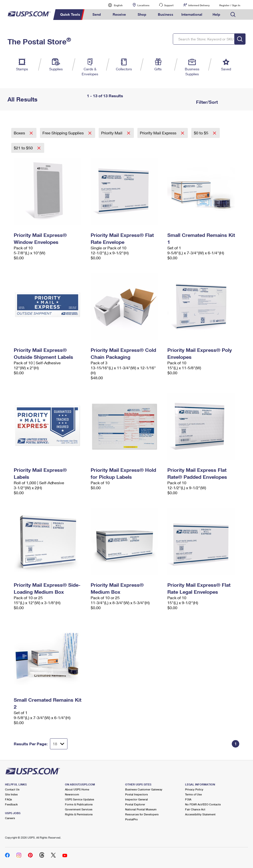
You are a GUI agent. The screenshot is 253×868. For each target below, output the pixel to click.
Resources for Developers (142, 814)
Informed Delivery (199, 5)
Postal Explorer (135, 804)
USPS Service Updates (80, 799)
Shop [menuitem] (142, 14)
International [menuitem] (192, 14)
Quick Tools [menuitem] (70, 14)
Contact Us (12, 789)
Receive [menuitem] (119, 14)
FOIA (188, 799)
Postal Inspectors (136, 794)
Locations (143, 5)
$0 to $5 (202, 133)
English (113, 5)
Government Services (79, 809)
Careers (10, 818)
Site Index (11, 794)
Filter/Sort (206, 102)
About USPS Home (77, 789)
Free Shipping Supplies (64, 133)
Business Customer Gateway (144, 789)
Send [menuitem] (97, 14)
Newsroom (72, 794)
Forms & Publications (79, 804)
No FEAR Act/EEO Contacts (203, 804)
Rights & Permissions (79, 814)
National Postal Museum (141, 809)
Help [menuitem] (216, 14)
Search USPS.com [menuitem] (233, 15)
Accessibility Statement (200, 814)
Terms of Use (193, 794)
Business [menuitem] (166, 14)
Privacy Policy (194, 789)
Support (169, 5)
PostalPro (131, 819)
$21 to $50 (24, 148)
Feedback (11, 804)
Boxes (20, 133)
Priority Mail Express (159, 133)
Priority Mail (112, 133)
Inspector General (136, 799)
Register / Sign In (230, 5)
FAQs (8, 799)
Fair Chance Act (195, 809)
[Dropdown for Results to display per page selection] (59, 744)
